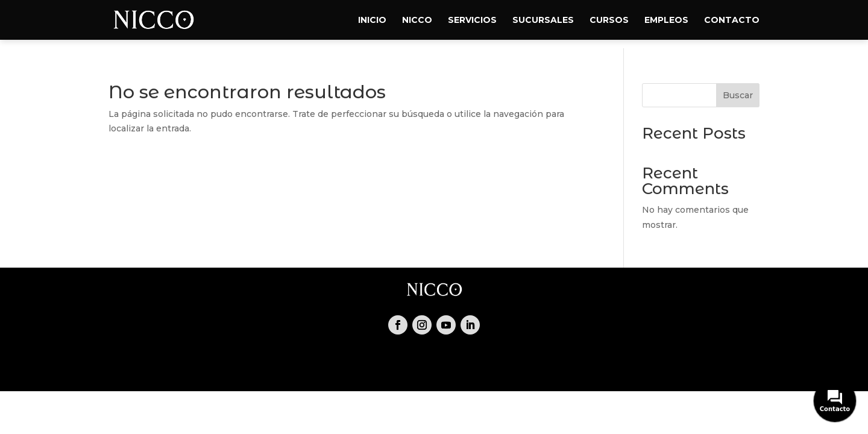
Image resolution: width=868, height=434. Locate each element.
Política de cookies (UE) (596, 366)
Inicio (372, 20)
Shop (415, 366)
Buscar (738, 95)
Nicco (417, 20)
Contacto (732, 20)
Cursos (609, 20)
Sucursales (543, 20)
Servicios (472, 20)
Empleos (666, 20)
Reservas (317, 366)
